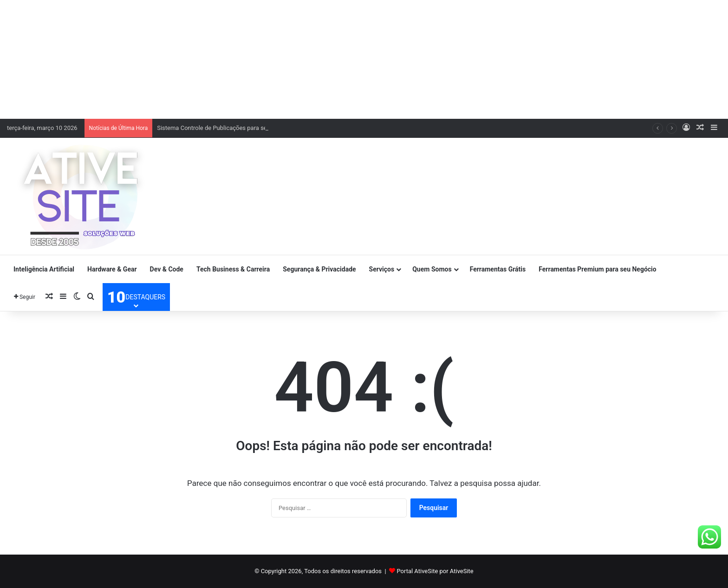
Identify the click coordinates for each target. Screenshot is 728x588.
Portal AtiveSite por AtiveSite (435, 571)
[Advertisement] (364, 58)
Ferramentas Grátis (498, 269)
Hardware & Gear (112, 269)
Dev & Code (167, 269)
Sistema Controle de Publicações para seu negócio (225, 128)
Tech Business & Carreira (233, 269)
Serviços (382, 269)
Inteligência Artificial (44, 269)
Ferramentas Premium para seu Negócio (597, 269)
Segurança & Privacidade (319, 269)
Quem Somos (432, 269)
